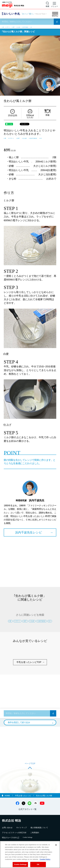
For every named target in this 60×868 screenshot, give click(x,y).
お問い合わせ (7, 839)
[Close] (56, 845)
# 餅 (4, 27)
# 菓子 (22, 27)
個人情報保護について (39, 839)
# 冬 (53, 27)
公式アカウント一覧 (27, 820)
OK (38, 864)
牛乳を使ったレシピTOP (29, 673)
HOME (8, 807)
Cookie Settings (20, 864)
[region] (30, 854)
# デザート (12, 27)
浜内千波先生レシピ (28, 536)
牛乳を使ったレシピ (23, 807)
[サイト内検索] (47, 5)
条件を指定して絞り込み (19, 734)
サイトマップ (21, 839)
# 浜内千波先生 (43, 27)
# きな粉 (30, 27)
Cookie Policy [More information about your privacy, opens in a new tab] (45, 859)
